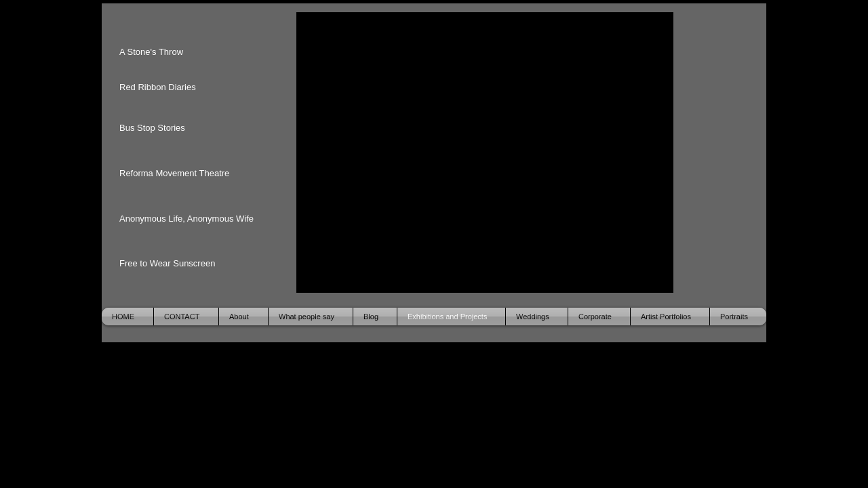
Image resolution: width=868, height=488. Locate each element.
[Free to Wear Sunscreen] (170, 264)
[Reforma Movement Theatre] (179, 174)
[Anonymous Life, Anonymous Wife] (192, 219)
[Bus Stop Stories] (163, 128)
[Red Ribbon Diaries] (163, 87)
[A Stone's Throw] (163, 52)
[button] (485, 152)
